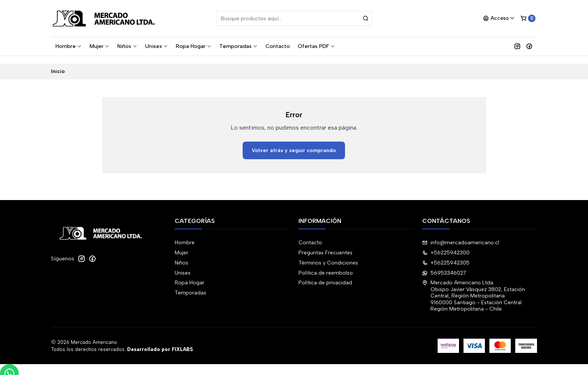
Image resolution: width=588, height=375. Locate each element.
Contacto (278, 46)
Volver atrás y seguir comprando (294, 142)
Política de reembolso (326, 265)
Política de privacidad (325, 275)
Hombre (69, 46)
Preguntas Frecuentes (325, 245)
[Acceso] (499, 18)
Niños (127, 46)
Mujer (100, 46)
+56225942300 (446, 245)
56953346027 (444, 265)
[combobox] (294, 18)
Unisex (157, 46)
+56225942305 (446, 255)
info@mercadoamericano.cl (461, 235)
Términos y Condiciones (328, 255)
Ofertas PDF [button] (316, 46)
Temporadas (238, 46)
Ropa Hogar (194, 46)
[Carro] (528, 18)
